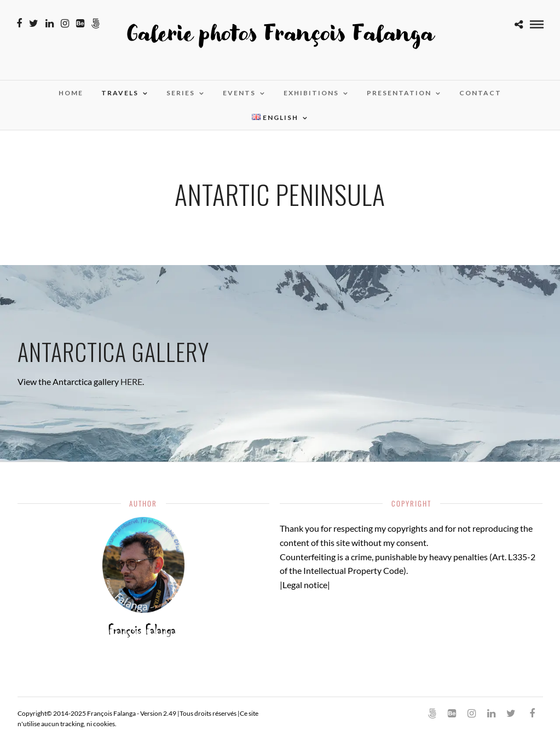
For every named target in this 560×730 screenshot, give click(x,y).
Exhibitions (311, 93)
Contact (480, 93)
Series (181, 93)
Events (239, 93)
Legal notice (305, 585)
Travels (120, 93)
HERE (131, 381)
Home (71, 93)
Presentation (399, 93)
